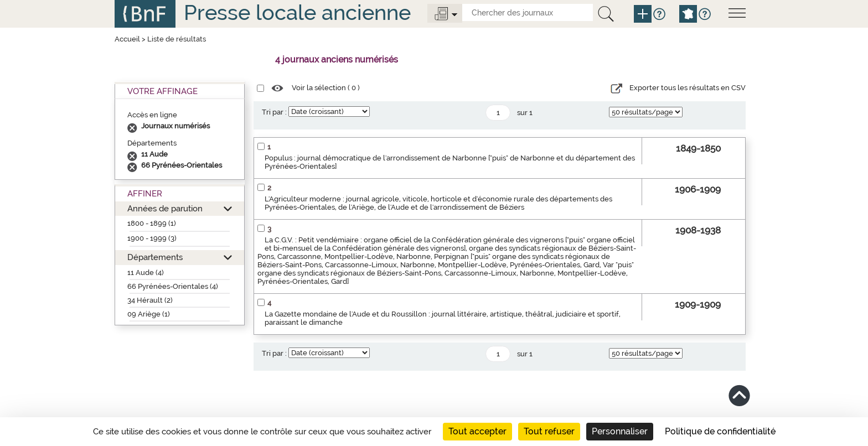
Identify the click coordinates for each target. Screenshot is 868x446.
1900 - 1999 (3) (152, 238)
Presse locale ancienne (297, 12)
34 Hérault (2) (150, 300)
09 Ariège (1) (149, 314)
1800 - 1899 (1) (152, 223)
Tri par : (274, 112)
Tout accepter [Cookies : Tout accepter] (477, 431)
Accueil (127, 39)
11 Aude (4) (146, 273)
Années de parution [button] (165, 208)
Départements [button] (155, 257)
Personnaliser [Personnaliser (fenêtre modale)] (620, 431)
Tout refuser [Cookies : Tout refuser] (549, 431)
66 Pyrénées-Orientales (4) (173, 286)
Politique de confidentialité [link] (720, 431)
